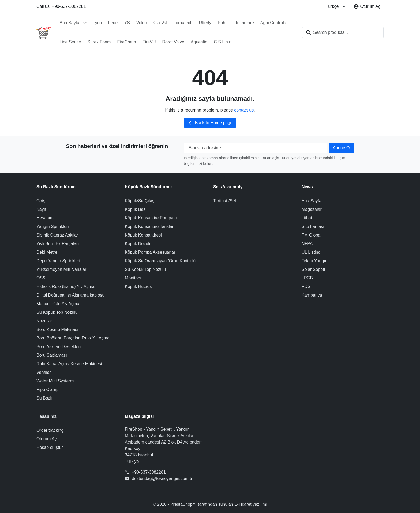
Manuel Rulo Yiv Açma (58, 304)
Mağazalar (312, 209)
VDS (306, 287)
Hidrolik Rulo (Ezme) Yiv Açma (65, 287)
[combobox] (343, 32)
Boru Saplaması (52, 355)
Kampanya (312, 295)
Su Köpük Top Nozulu (57, 312)
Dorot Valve (173, 42)
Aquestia (199, 42)
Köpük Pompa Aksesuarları (151, 252)
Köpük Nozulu (138, 244)
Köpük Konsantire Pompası (151, 218)
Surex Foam (99, 42)
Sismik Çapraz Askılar (57, 235)
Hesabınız (46, 416)
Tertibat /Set (225, 201)
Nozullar (44, 321)
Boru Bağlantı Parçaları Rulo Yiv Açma (73, 338)
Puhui (223, 23)
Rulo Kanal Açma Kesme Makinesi (69, 364)
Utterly (205, 23)
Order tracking (50, 430)
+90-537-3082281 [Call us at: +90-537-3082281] (149, 472)
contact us (244, 110)
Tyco (97, 23)
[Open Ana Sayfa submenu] (85, 23)
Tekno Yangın (314, 261)
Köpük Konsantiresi (143, 235)
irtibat (307, 218)
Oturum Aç (47, 439)
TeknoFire (245, 23)
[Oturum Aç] (367, 6)
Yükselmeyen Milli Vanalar (61, 269)
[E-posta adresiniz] (255, 148)
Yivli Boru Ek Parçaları (58, 244)
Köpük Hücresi (139, 287)
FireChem (126, 42)
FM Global (312, 235)
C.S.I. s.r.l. (224, 42)
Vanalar (44, 372)
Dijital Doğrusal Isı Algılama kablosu (70, 295)
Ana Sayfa (69, 23)
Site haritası (313, 226)
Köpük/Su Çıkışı (140, 201)
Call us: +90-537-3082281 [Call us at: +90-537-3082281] (61, 6)
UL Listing (311, 252)
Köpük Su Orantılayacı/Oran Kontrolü (160, 261)
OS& (41, 278)
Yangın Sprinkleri (53, 226)
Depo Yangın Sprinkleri (58, 261)
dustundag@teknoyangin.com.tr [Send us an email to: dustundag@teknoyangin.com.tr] (162, 479)
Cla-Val (160, 23)
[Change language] (336, 6)
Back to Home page (210, 123)
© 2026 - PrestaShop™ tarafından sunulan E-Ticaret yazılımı (210, 504)
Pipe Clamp (48, 390)
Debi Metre (47, 252)
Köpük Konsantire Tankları (150, 226)
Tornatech (183, 23)
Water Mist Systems (55, 381)
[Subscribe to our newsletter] (342, 148)
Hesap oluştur (50, 447)
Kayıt (41, 209)
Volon (142, 23)
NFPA (307, 244)
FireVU (149, 42)
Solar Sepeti (313, 269)
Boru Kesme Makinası (57, 329)
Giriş (41, 201)
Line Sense (70, 42)
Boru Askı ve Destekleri (59, 347)
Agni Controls (273, 23)
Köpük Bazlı (136, 209)
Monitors (133, 278)
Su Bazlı (44, 398)
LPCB (307, 278)
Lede (113, 23)
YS (127, 23)
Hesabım (45, 218)
